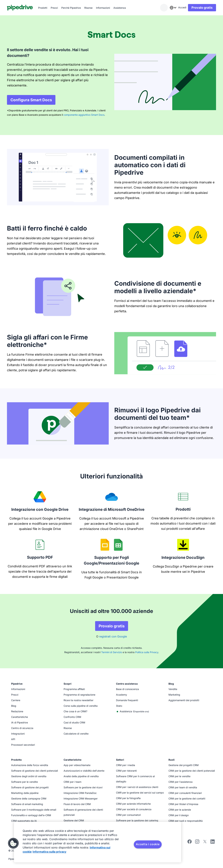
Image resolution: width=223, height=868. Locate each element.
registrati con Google (113, 636)
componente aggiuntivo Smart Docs (84, 115)
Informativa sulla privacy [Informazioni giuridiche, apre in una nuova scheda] (49, 852)
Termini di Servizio (112, 652)
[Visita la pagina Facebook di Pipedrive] (190, 843)
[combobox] (173, 8)
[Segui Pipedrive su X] (205, 843)
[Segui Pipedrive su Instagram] (197, 843)
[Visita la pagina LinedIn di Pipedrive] (213, 842)
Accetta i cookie (148, 844)
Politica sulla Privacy (147, 652)
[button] (13, 843)
